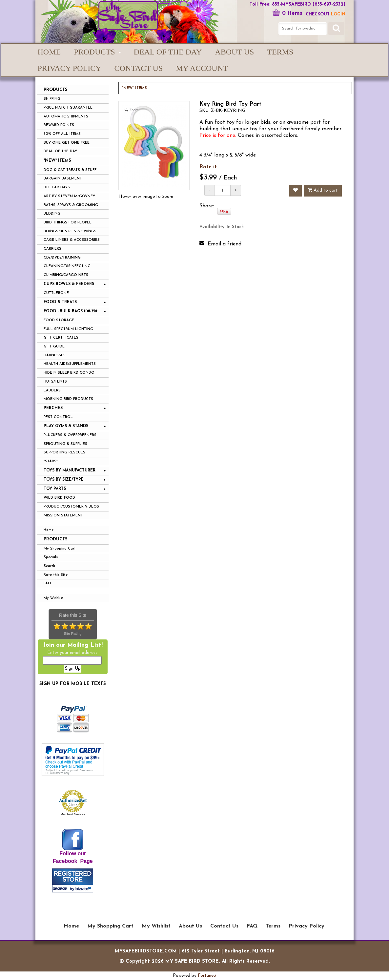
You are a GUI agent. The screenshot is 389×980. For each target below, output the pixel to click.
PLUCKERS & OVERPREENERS (70, 435)
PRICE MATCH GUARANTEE (68, 108)
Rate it (208, 167)
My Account (202, 68)
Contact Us (139, 68)
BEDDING (52, 214)
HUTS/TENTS (55, 382)
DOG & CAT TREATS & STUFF (70, 170)
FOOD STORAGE (59, 320)
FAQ (47, 584)
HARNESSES (55, 355)
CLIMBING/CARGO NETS (66, 275)
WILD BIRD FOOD (59, 498)
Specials (51, 557)
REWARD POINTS (59, 125)
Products (56, 539)
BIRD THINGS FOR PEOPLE (68, 223)
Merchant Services (73, 814)
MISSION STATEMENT (63, 516)
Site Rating (73, 634)
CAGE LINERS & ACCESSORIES (72, 240)
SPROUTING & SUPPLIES (65, 444)
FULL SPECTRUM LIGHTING (68, 329)
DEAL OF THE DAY (60, 151)
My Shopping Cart (60, 549)
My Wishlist (54, 598)
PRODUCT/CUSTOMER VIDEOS (71, 507)
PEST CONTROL (58, 417)
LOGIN (338, 14)
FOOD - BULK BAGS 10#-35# (71, 311)
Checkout (318, 14)
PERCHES (53, 408)
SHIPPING (52, 99)
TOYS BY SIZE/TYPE (64, 480)
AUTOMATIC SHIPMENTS (66, 117)
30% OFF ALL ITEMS (62, 134)
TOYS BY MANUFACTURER (70, 470)
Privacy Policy (70, 68)
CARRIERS (52, 249)
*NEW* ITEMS (57, 161)
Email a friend (225, 244)
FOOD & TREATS (60, 302)
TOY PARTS (55, 489)
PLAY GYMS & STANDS (66, 426)
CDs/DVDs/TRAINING (62, 258)
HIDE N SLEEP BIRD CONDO (69, 373)
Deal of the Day (168, 52)
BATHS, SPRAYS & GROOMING (71, 205)
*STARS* (51, 461)
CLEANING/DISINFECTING (67, 266)
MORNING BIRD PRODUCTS (68, 399)
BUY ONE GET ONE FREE (67, 143)
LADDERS (52, 391)
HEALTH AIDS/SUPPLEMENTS (70, 364)
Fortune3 (207, 976)
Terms (280, 52)
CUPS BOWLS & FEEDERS (69, 284)
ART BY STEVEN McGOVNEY (69, 196)
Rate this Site (56, 575)
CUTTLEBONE (56, 293)
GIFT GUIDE (54, 347)
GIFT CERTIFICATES (61, 338)
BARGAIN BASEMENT (63, 179)
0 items (287, 13)
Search (49, 566)
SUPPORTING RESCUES (64, 453)
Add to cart (323, 190)
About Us (234, 52)
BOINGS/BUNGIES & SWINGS (70, 231)
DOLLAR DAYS (57, 188)
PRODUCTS (94, 52)
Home (49, 52)
